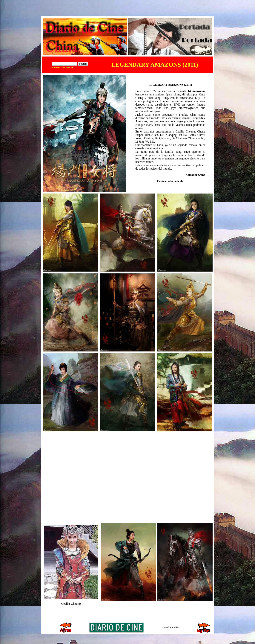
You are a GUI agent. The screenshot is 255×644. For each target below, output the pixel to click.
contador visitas (170, 627)
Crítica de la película (170, 181)
